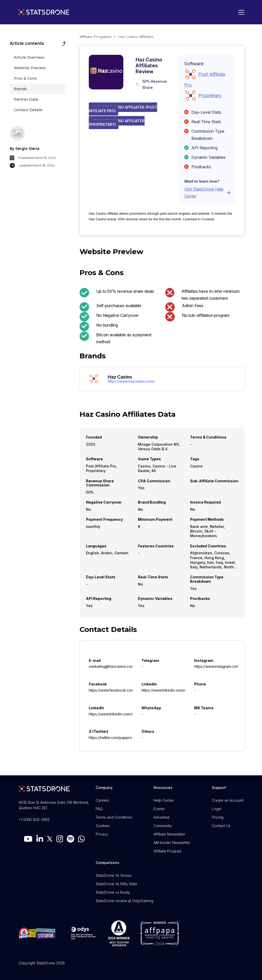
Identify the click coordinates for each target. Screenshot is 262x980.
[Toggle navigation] (240, 12)
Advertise (162, 817)
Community (163, 826)
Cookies (103, 826)
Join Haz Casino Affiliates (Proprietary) (117, 123)
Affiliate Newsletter (169, 834)
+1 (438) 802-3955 (34, 820)
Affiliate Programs (95, 37)
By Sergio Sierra (25, 149)
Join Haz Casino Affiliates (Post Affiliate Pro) (123, 109)
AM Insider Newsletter (172, 843)
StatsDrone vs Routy (113, 892)
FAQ (99, 809)
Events (159, 809)
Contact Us (221, 826)
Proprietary (210, 95)
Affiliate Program (167, 851)
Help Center (164, 800)
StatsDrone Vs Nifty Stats (116, 884)
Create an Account (228, 800)
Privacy (102, 834)
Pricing (218, 817)
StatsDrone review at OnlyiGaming (124, 901)
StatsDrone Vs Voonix (114, 875)
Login (217, 809)
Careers (102, 800)
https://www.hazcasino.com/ (131, 381)
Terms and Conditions (114, 817)
